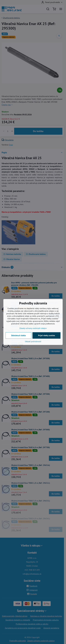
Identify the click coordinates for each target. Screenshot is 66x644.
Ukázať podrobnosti (33, 341)
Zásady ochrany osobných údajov (33, 328)
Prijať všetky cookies (47, 335)
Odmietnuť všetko (19, 335)
